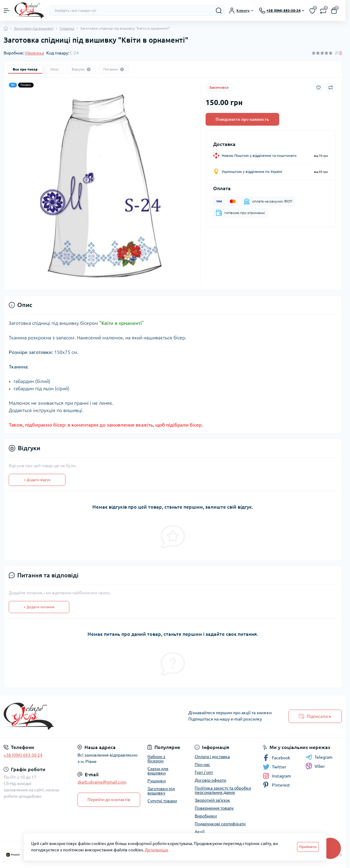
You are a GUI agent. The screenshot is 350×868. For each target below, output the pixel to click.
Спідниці (67, 28)
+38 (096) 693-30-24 (23, 755)
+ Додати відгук (37, 480)
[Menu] (7, 11)
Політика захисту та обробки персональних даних (223, 790)
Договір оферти (210, 780)
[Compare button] (331, 87)
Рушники (157, 781)
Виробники (206, 816)
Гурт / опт (204, 772)
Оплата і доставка (212, 757)
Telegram (319, 757)
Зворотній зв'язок (212, 800)
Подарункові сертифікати (220, 824)
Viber (315, 766)
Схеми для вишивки (158, 771)
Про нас (202, 764)
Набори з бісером (156, 759)
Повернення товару (214, 808)
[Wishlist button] (319, 88)
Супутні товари (162, 801)
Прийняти (308, 847)
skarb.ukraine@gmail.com (102, 782)
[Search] (219, 11)
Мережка (35, 53)
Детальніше (157, 850)
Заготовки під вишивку (34, 28)
